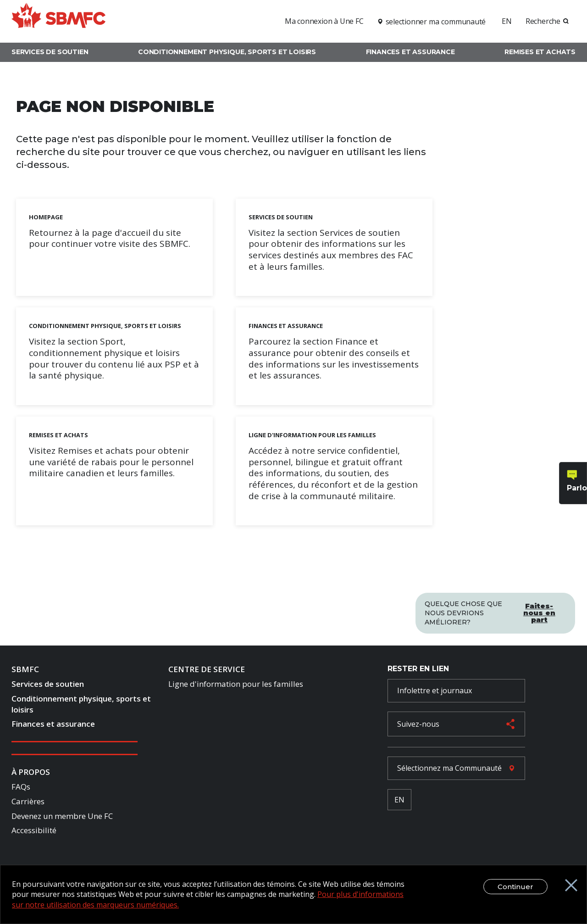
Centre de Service (207, 669)
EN (507, 21)
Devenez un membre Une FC (62, 816)
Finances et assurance (410, 52)
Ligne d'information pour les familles (236, 684)
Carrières (28, 801)
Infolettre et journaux (435, 690)
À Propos (31, 772)
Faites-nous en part (539, 613)
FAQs (21, 787)
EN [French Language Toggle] (399, 800)
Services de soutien (50, 52)
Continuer (515, 887)
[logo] (58, 20)
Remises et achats (540, 52)
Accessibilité (34, 830)
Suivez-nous (418, 724)
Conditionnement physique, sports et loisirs (227, 52)
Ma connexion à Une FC (324, 21)
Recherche (543, 21)
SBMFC (25, 669)
